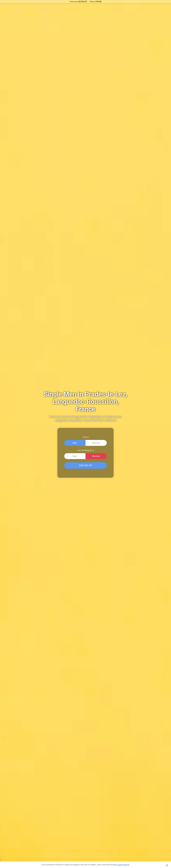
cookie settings (123, 865)
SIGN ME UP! (86, 465)
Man (75, 443)
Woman (96, 443)
